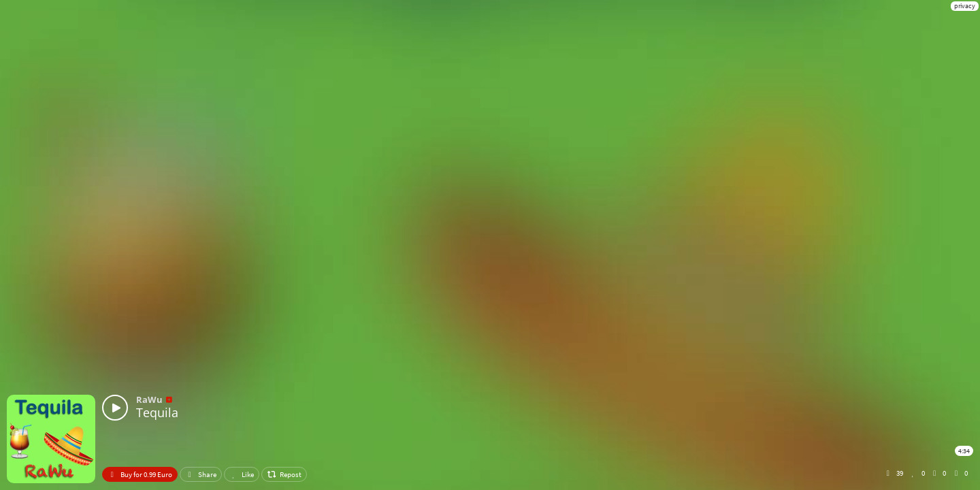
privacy (965, 6)
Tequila (157, 412)
